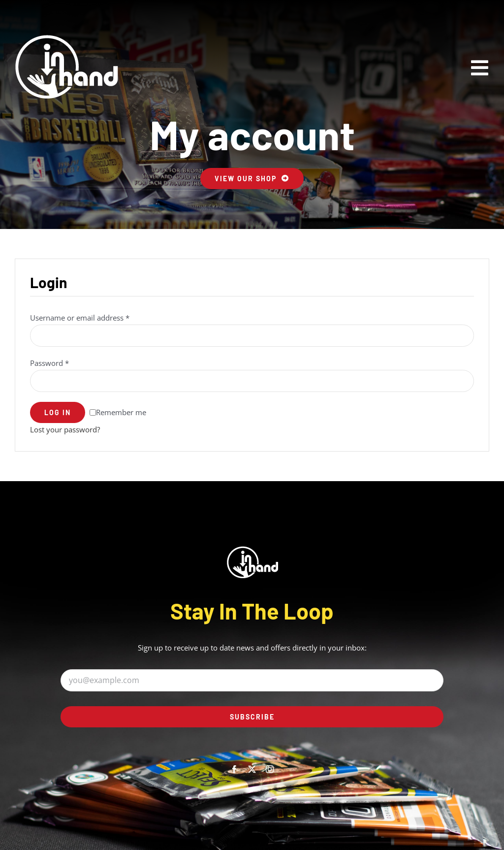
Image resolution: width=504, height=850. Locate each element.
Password (49, 363)
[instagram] (270, 769)
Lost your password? (65, 429)
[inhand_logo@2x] (66, 66)
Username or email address (80, 318)
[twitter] (252, 769)
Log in (58, 412)
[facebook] (234, 769)
